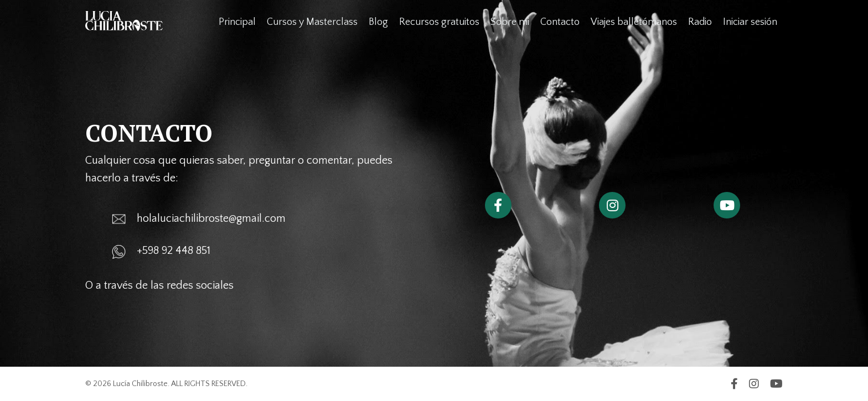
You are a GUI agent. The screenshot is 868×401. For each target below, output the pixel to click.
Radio (700, 22)
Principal (237, 22)
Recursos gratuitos (439, 22)
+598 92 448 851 (174, 251)
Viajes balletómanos (634, 22)
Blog (378, 22)
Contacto (560, 22)
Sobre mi (510, 22)
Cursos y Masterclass (312, 22)
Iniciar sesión (750, 22)
